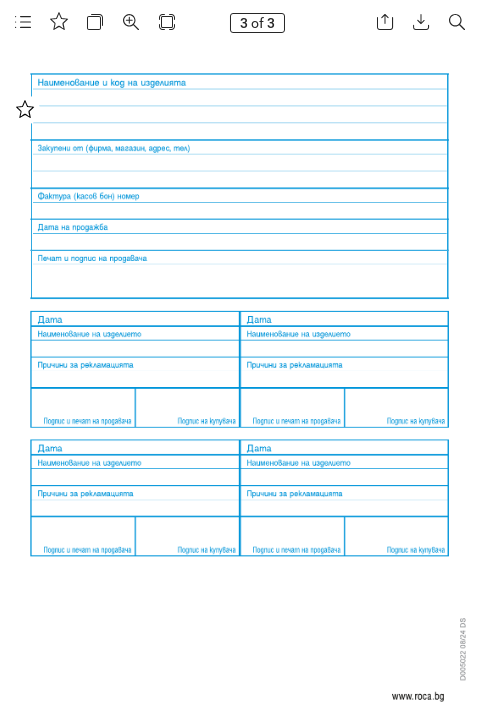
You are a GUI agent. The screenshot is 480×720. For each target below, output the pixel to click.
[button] (23, 22)
